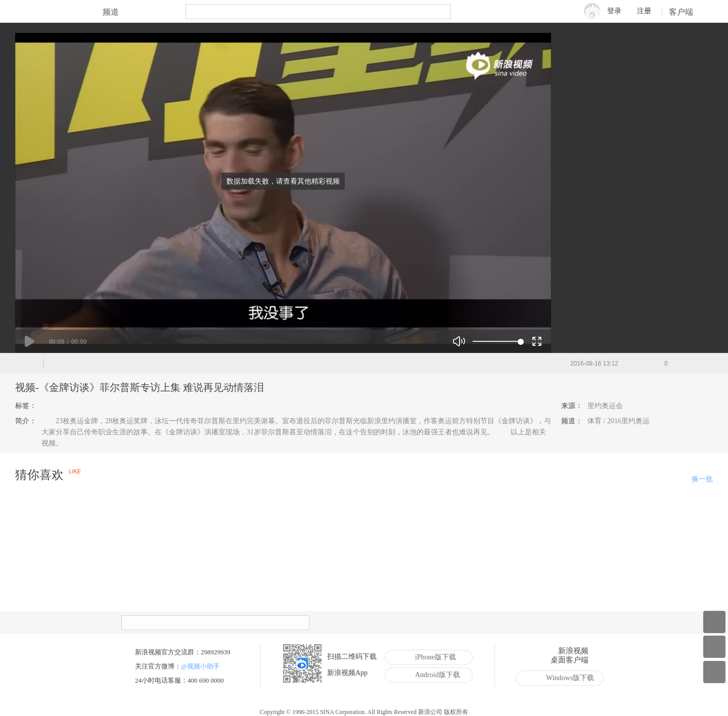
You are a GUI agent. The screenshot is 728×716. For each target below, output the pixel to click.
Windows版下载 (562, 678)
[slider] (497, 341)
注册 (644, 11)
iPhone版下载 (428, 657)
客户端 (688, 12)
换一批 (702, 479)
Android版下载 (430, 675)
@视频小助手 (200, 666)
